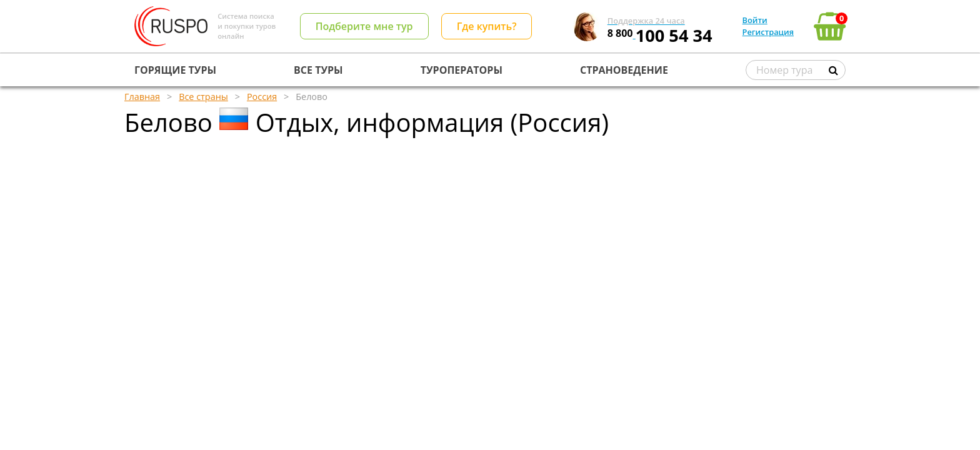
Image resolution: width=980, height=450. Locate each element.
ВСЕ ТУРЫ (318, 70)
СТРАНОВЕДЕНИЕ (624, 70)
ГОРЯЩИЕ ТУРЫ (175, 70)
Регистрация (768, 32)
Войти (755, 20)
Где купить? (487, 26)
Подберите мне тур (364, 26)
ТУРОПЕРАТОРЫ (462, 70)
